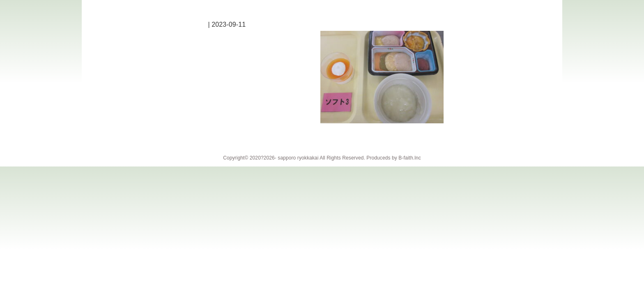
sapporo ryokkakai (298, 158)
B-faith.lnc (409, 158)
